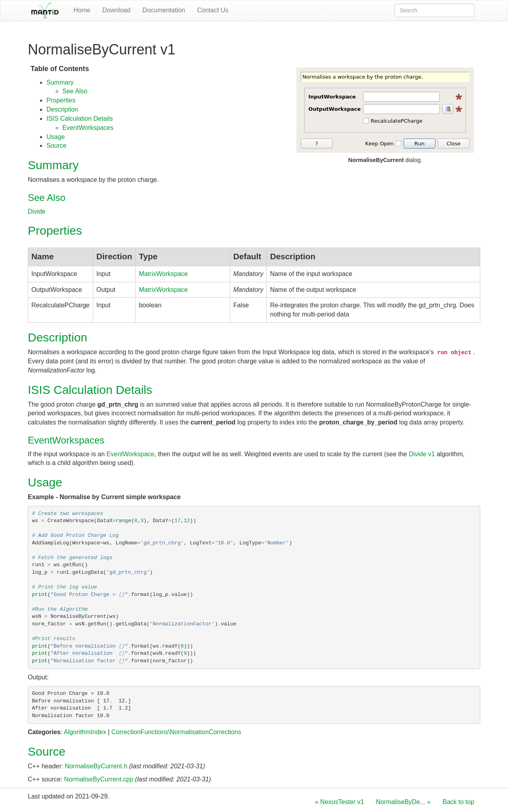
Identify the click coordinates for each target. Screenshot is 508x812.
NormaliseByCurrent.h (96, 766)
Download (116, 10)
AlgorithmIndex (85, 732)
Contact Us (213, 10)
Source (57, 146)
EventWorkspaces (88, 128)
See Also (75, 91)
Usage (56, 137)
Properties (61, 100)
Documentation (164, 10)
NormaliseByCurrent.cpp (99, 779)
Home (82, 10)
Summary (60, 82)
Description (62, 109)
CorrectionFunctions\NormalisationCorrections (176, 732)
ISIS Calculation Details (80, 119)
